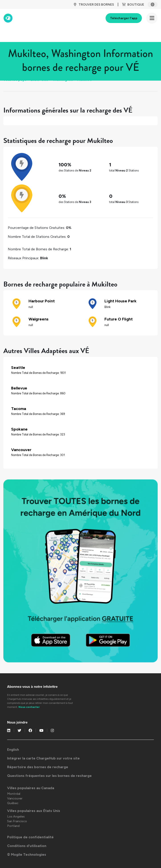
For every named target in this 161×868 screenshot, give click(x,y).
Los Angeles (16, 817)
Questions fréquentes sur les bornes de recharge (49, 776)
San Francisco (17, 821)
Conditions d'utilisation (27, 846)
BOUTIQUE (133, 5)
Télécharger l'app (124, 18)
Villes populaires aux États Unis (34, 811)
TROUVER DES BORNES (94, 5)
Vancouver (15, 798)
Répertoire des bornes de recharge (38, 767)
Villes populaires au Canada (31, 788)
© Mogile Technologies (27, 854)
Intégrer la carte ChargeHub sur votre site (43, 758)
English (13, 750)
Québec (13, 803)
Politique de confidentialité (30, 837)
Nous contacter (29, 707)
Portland (13, 826)
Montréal (14, 794)
